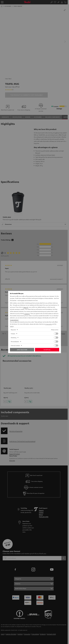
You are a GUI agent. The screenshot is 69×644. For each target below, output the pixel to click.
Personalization (15, 342)
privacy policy (49, 324)
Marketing (14, 338)
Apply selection (22, 350)
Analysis (13, 334)
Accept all (47, 350)
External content (15, 345)
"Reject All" (26, 307)
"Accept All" (27, 313)
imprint (12, 326)
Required (13, 330)
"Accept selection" (15, 320)
